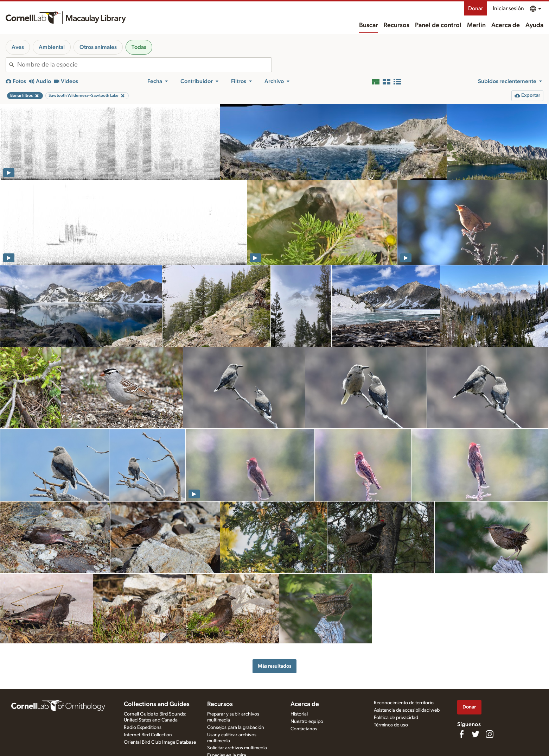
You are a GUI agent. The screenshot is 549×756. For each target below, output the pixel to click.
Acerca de (506, 25)
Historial (299, 714)
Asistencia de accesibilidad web (407, 710)
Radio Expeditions (143, 727)
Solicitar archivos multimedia (237, 748)
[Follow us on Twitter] (475, 734)
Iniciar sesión (508, 8)
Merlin (476, 25)
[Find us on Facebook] (461, 734)
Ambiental (52, 47)
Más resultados (274, 666)
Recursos (397, 25)
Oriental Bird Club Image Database (160, 742)
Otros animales (98, 47)
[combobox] (144, 65)
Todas (139, 47)
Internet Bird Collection (148, 735)
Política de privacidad (396, 718)
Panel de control (438, 25)
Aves (18, 47)
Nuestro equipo (307, 722)
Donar (475, 8)
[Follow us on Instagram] (490, 734)
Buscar (369, 25)
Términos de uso (391, 725)
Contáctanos (304, 729)
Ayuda (534, 25)
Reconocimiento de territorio (404, 703)
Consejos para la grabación (236, 727)
